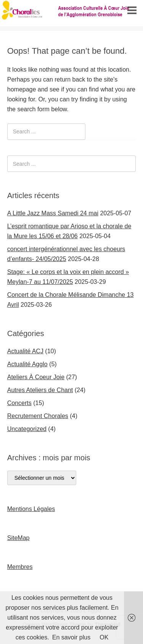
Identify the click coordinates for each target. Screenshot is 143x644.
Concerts (19, 403)
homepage (22, 89)
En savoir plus (71, 637)
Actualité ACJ (25, 351)
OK (104, 637)
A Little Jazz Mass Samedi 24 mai (53, 213)
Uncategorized (27, 429)
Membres (20, 567)
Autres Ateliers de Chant (40, 390)
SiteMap (18, 538)
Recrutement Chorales (38, 416)
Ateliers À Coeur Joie (36, 377)
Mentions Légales (31, 509)
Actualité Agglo (27, 364)
